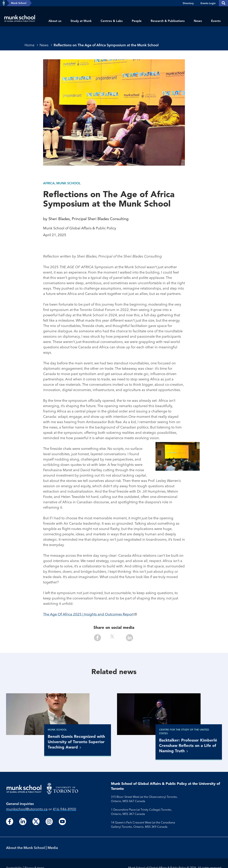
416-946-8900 (64, 809)
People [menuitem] (137, 21)
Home (29, 45)
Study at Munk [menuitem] (81, 21)
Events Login (208, 3)
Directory (188, 3)
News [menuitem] (198, 21)
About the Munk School (25, 848)
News (44, 45)
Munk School (19, 3)
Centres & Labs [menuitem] (112, 21)
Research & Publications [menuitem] (168, 21)
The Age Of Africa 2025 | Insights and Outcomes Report (88, 614)
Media (53, 848)
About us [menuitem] (55, 21)
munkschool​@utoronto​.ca (27, 809)
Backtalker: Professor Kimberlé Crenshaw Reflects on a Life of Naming (188, 745)
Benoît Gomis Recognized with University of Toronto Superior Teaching (76, 742)
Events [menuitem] (216, 21)
